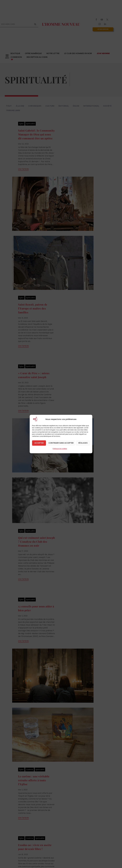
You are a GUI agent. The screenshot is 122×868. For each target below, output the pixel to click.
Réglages (83, 443)
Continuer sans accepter (61, 443)
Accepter (39, 443)
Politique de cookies (60, 448)
